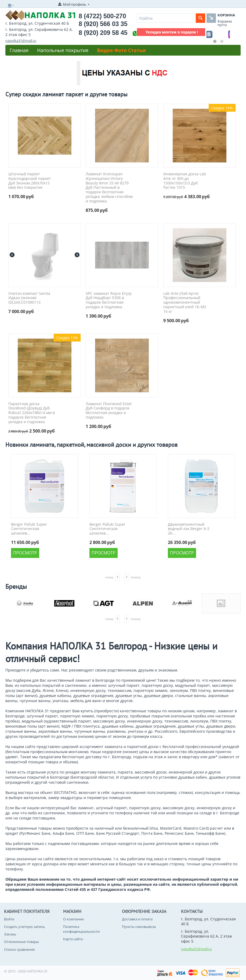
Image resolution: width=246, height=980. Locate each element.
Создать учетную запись (25, 927)
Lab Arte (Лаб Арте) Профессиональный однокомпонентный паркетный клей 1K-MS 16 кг (185, 303)
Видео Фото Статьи (121, 50)
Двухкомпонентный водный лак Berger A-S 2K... (189, 529)
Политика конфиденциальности (81, 929)
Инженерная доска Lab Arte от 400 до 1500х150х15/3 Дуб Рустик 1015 (185, 181)
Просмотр (25, 553)
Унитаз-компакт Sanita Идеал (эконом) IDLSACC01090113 (29, 298)
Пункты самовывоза (139, 927)
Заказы (10, 934)
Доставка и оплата (137, 919)
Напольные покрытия (63, 50)
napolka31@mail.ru (21, 41)
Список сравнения (19, 949)
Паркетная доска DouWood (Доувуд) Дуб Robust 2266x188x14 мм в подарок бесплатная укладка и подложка (32, 413)
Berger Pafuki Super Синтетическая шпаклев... (29, 529)
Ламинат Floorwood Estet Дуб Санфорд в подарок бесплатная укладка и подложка (109, 411)
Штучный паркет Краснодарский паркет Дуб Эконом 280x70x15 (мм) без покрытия (30, 181)
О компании (73, 919)
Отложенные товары (21, 942)
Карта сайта (73, 939)
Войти (9, 919)
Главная (19, 50)
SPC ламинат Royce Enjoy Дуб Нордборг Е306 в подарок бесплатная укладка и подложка (109, 300)
